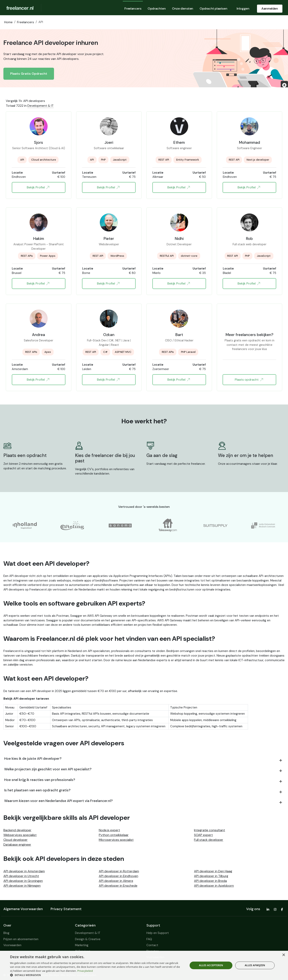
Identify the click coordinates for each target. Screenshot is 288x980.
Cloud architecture (44, 160)
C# (105, 352)
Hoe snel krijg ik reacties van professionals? (40, 780)
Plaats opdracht (249, 380)
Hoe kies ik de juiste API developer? (33, 759)
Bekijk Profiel (38, 187)
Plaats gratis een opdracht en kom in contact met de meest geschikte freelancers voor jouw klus (249, 343)
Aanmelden (270, 9)
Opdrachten (157, 9)
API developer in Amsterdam (24, 871)
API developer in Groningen (23, 881)
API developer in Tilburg (211, 876)
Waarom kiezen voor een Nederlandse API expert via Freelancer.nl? (58, 801)
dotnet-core (189, 256)
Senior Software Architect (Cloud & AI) (39, 148)
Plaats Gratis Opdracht (29, 74)
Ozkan (109, 335)
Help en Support (158, 933)
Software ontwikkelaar (109, 148)
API (22, 160)
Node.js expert (109, 830)
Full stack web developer (249, 244)
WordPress (117, 256)
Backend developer (17, 830)
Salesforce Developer (38, 340)
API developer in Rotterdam (119, 871)
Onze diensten (183, 9)
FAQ (149, 939)
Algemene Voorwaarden (23, 909)
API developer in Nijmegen (22, 886)
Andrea (38, 335)
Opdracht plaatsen (213, 9)
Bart (179, 335)
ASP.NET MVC (123, 352)
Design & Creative (88, 939)
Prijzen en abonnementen (21, 939)
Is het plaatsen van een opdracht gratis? (37, 790)
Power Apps (48, 256)
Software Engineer (249, 148)
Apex (48, 352)
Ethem (179, 142)
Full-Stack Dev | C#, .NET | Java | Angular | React (109, 343)
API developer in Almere (116, 881)
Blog (6, 933)
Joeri (109, 142)
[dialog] (144, 965)
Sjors (38, 142)
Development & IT (40, 106)
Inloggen (243, 9)
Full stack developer (209, 840)
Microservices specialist (116, 840)
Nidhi (179, 238)
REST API (164, 160)
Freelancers (133, 9)
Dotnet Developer (179, 244)
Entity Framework (188, 160)
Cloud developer (15, 840)
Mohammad (249, 142)
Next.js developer (258, 160)
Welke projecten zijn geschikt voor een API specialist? (48, 769)
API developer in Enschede (118, 886)
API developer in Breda (210, 881)
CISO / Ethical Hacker (179, 340)
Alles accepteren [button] (211, 965)
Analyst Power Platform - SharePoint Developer (39, 247)
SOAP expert (203, 835)
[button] (96, 975)
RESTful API (167, 256)
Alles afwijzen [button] (255, 965)
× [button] (283, 955)
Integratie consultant (209, 830)
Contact (152, 945)
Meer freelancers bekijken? (249, 335)
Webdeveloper (109, 244)
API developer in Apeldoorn (214, 886)
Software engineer (179, 148)
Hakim (39, 238)
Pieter (109, 238)
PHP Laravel (188, 352)
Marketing (82, 945)
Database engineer (17, 845)
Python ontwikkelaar (114, 835)
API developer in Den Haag (213, 871)
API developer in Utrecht (21, 876)
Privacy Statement (66, 909)
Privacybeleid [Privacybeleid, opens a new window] (85, 971)
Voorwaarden (12, 945)
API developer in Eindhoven (118, 876)
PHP (103, 160)
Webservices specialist (20, 835)
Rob (249, 238)
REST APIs (27, 256)
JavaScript (120, 160)
